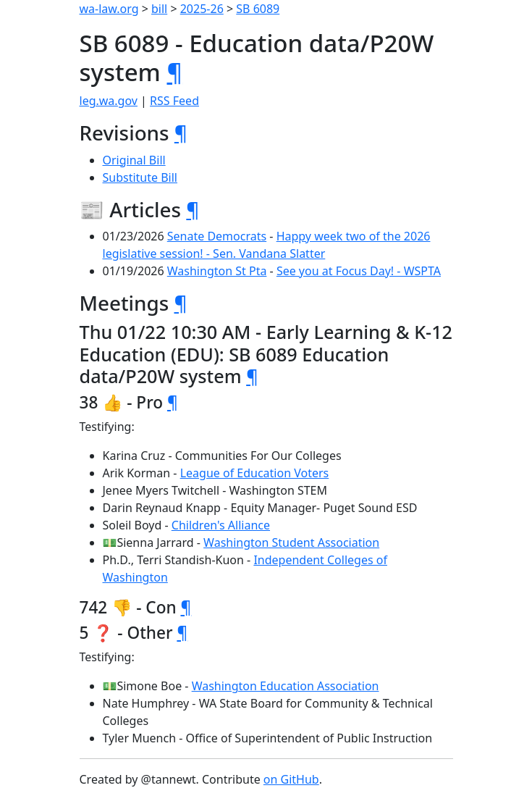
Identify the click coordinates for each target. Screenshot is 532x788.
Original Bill (134, 160)
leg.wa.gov (109, 101)
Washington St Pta (217, 271)
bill (159, 9)
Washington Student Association (291, 542)
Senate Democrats (217, 236)
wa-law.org (109, 9)
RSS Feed (174, 101)
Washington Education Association (286, 686)
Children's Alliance (221, 525)
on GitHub (291, 779)
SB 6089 (258, 9)
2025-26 (202, 9)
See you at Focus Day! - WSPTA (359, 271)
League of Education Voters (255, 473)
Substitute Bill (140, 177)
